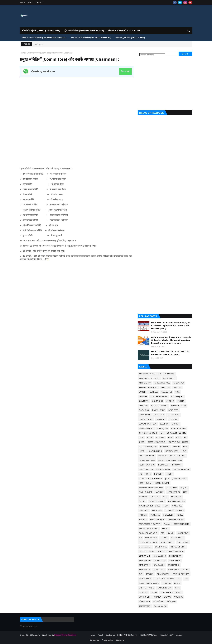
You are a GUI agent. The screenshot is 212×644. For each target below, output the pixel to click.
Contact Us (110, 635)
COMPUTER (144, 401)
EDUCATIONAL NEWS (148, 424)
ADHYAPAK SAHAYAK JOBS (150, 374)
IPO (141, 474)
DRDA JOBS (161, 419)
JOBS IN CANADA (180, 478)
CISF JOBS (143, 396)
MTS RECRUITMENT (157, 501)
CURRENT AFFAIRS (179, 406)
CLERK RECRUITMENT (159, 396)
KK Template (35, 635)
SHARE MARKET (145, 547)
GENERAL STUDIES (179, 428)
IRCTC (148, 474)
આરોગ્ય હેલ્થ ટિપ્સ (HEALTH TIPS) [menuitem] (130, 38)
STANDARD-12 (145, 560)
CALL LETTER (167, 392)
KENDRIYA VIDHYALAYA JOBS (151, 488)
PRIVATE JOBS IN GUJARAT (150, 524)
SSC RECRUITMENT (147, 551)
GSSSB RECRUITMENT (157, 442)
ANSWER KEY (179, 383)
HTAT (184, 451)
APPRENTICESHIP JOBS (148, 387)
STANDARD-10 (160, 556)
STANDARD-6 (174, 565)
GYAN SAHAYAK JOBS (148, 447)
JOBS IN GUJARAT (162, 483)
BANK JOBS (165, 387)
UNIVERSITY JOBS (165, 588)
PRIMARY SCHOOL (176, 519)
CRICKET (181, 401)
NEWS (166, 506)
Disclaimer (120, 640)
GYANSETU (165, 447)
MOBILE (142, 501)
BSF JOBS (177, 387)
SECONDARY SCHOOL (148, 542)
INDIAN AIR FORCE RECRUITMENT (172, 456)
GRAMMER (160, 437)
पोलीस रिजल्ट (171, 601)
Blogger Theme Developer (65, 635)
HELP (185, 447)
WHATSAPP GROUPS (162, 597)
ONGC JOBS (157, 510)
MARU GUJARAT (146, 492)
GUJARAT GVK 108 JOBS (179, 442)
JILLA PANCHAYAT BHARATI (150, 478)
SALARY (171, 533)
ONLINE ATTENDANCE (175, 510)
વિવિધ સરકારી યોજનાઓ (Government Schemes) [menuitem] (44, 38)
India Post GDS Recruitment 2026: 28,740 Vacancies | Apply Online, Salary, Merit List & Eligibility (171, 326)
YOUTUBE (178, 597)
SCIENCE (164, 538)
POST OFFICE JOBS (158, 519)
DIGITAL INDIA (174, 415)
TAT (141, 574)
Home (22, 2)
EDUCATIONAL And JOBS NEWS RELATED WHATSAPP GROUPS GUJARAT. (170, 353)
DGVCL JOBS (159, 415)
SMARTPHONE (161, 547)
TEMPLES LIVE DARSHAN (164, 579)
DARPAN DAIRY (158, 410)
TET (179, 579)
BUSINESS (154, 392)
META (165, 497)
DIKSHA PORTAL (146, 419)
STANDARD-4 (145, 565)
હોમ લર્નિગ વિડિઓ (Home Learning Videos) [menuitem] (84, 31)
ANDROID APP (145, 383)
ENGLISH (175, 424)
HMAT (142, 451)
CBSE (177, 392)
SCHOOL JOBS (151, 538)
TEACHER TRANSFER (181, 574)
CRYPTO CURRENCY (159, 406)
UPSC (177, 588)
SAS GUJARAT (183, 533)
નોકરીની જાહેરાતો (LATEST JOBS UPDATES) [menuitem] (41, 31)
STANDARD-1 (145, 556)
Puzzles (167, 524)
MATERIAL (160, 492)
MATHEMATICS (174, 492)
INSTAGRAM (163, 465)
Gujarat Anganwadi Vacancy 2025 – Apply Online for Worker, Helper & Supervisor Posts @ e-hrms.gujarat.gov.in (171, 340)
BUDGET (143, 392)
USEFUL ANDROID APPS (127, 635)
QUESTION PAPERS (182, 524)
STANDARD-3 (175, 560)
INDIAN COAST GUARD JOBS (170, 460)
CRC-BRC (170, 401)
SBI (140, 538)
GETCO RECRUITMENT (148, 433)
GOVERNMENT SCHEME (176, 433)
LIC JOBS (184, 488)
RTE (163, 533)
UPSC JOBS (144, 592)
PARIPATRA (155, 515)
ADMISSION (169, 374)
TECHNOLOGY (145, 579)
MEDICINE (143, 497)
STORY (186, 570)
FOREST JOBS (162, 428)
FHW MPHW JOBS (146, 428)
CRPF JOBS (143, 406)
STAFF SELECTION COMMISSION (171, 551)
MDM (185, 492)
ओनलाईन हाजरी (144, 601)
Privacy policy (107, 640)
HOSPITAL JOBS (172, 451)
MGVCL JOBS (176, 497)
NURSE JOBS (177, 506)
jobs (167, 478)
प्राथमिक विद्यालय (145, 606)
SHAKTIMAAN (183, 542)
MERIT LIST (155, 497)
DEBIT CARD (173, 410)
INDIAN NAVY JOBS (147, 465)
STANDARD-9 (174, 570)
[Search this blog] (152, 55)
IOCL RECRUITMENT (182, 469)
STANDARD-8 (159, 570)
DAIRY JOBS (144, 410)
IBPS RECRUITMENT (147, 456)
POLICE (180, 515)
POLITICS (143, 519)
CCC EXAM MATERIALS (148, 635)
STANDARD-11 (175, 556)
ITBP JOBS (158, 474)
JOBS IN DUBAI (145, 483)
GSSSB (142, 442)
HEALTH (176, 447)
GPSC (141, 437)
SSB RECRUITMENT (178, 547)
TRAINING (167, 583)
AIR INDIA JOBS (169, 378)
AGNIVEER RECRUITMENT (149, 378)
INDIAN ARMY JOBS (147, 460)
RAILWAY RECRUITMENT (149, 529)
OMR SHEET (144, 510)
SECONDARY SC (177, 538)
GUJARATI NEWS (167, 635)
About (31, 2)
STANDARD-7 (145, 570)
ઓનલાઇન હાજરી (160, 606)
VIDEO (154, 592)
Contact (39, 2)
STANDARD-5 (159, 565)
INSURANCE (177, 465)
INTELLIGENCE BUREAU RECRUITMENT (155, 469)
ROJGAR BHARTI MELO (148, 533)
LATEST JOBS (172, 488)
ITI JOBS (169, 474)
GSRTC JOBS (181, 437)
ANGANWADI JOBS (162, 383)
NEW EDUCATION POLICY (150, 506)
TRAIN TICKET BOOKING (149, 583)
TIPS (186, 579)
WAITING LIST (145, 597)
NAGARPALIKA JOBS (176, 501)
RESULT (165, 529)
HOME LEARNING (155, 451)
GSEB (170, 437)
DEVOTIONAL (145, 415)
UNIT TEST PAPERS (147, 588)
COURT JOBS (157, 401)
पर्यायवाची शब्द (158, 601)
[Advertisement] (77, 97)
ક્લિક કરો (125, 71)
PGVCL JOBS (168, 515)
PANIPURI (143, 515)
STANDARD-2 (160, 560)
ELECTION (164, 424)
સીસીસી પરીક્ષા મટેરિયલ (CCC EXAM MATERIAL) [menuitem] (91, 38)
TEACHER (150, 574)
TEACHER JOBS (163, 574)
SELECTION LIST (167, 542)
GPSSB (150, 437)
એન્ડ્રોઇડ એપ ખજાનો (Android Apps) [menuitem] (125, 31)
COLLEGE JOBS (177, 396)
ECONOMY (173, 419)
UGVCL (177, 583)
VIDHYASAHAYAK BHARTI (171, 592)
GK (28, 53)
